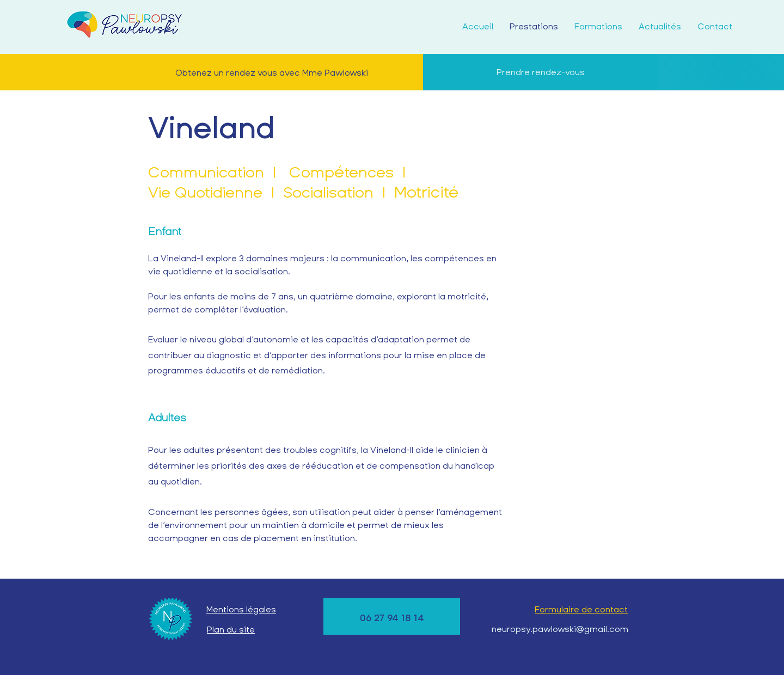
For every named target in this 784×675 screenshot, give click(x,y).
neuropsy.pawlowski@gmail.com (560, 629)
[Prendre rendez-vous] (541, 72)
